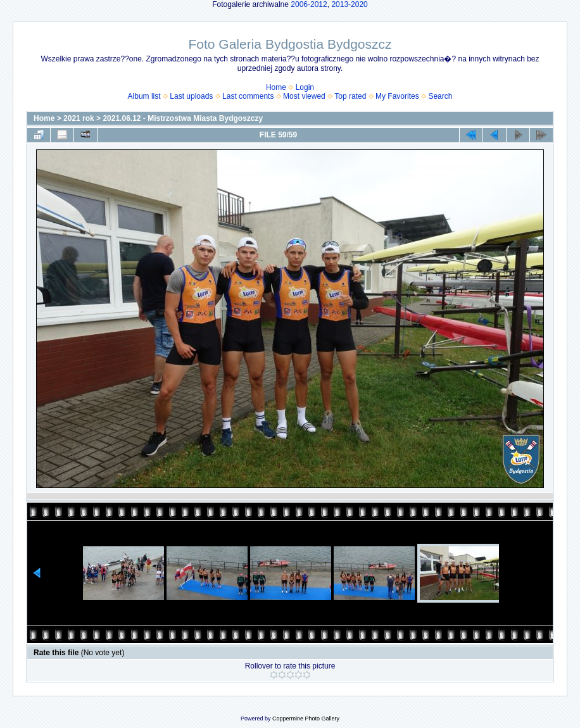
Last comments (248, 96)
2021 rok (79, 118)
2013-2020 (349, 4)
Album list (144, 96)
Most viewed (304, 96)
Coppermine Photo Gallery (306, 719)
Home (276, 87)
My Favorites (397, 96)
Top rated (350, 96)
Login (305, 87)
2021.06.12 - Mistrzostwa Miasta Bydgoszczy (183, 118)
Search (440, 96)
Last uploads (191, 96)
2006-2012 (309, 4)
